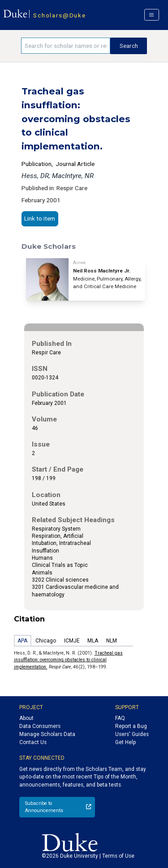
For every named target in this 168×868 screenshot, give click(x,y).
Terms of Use (118, 856)
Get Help (125, 742)
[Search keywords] (66, 46)
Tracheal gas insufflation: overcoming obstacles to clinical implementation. (68, 660)
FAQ (120, 718)
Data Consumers (40, 726)
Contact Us (33, 742)
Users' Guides (132, 734)
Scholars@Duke (59, 15)
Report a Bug (131, 726)
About (26, 718)
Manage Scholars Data (47, 734)
